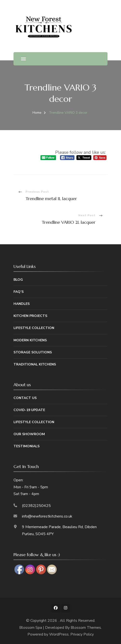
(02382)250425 (36, 506)
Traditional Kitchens (35, 364)
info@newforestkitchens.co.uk (47, 516)
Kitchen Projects (30, 316)
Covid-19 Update (29, 410)
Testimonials (27, 446)
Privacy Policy (82, 634)
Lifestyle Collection (34, 328)
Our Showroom (29, 434)
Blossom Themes (86, 628)
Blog (18, 280)
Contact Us (25, 398)
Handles (22, 304)
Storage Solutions (33, 352)
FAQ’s (19, 292)
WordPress (59, 634)
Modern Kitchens (30, 340)
